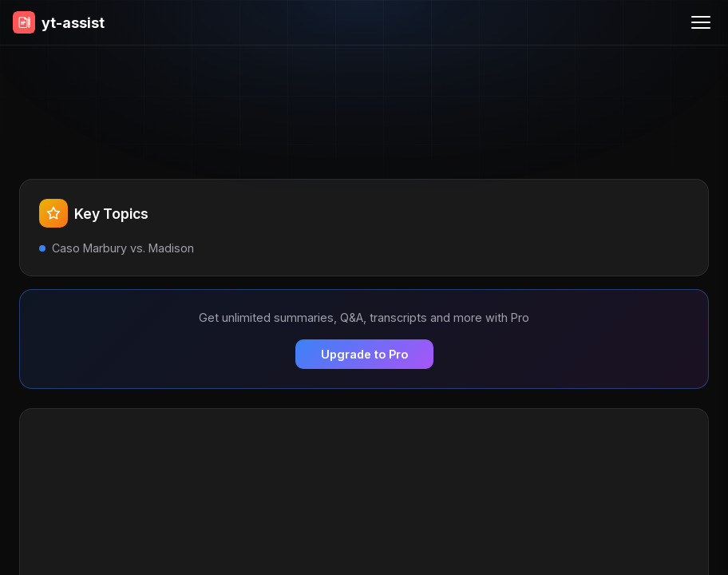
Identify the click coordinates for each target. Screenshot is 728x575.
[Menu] (701, 22)
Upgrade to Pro (364, 354)
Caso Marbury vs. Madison (123, 248)
